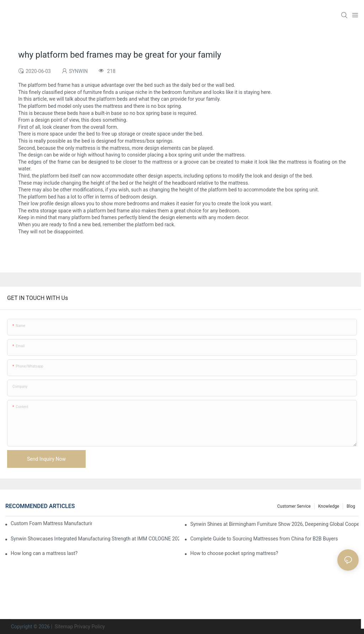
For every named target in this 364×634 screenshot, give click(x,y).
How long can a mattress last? (44, 553)
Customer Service (294, 506)
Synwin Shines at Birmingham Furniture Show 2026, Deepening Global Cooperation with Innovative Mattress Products (274, 524)
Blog (351, 506)
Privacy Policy (90, 627)
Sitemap (63, 627)
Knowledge (329, 506)
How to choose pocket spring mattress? (234, 553)
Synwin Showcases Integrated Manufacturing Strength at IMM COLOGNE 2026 (95, 539)
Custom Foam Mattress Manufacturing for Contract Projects (51, 523)
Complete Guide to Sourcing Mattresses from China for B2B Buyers (264, 539)
